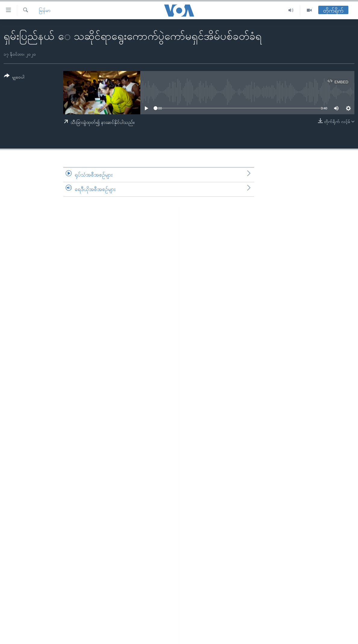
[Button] (14, 77)
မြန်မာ (45, 10)
